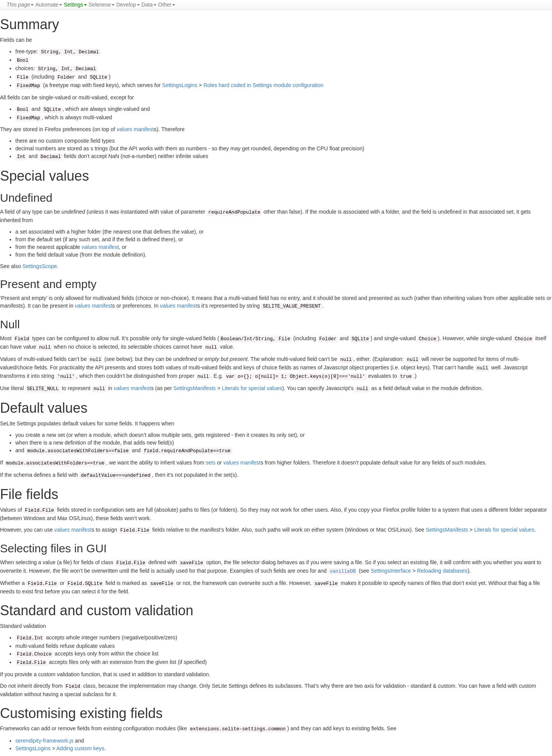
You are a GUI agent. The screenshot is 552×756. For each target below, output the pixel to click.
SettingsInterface (391, 571)
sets (211, 463)
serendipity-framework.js (44, 741)
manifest (135, 129)
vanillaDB (343, 572)
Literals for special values (252, 388)
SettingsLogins (180, 85)
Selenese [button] (102, 5)
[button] (20, 5)
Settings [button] (75, 5)
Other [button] (167, 5)
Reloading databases (442, 571)
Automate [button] (49, 5)
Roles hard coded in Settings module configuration (264, 85)
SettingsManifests (195, 388)
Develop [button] (128, 5)
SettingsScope (39, 266)
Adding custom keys (80, 748)
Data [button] (149, 5)
